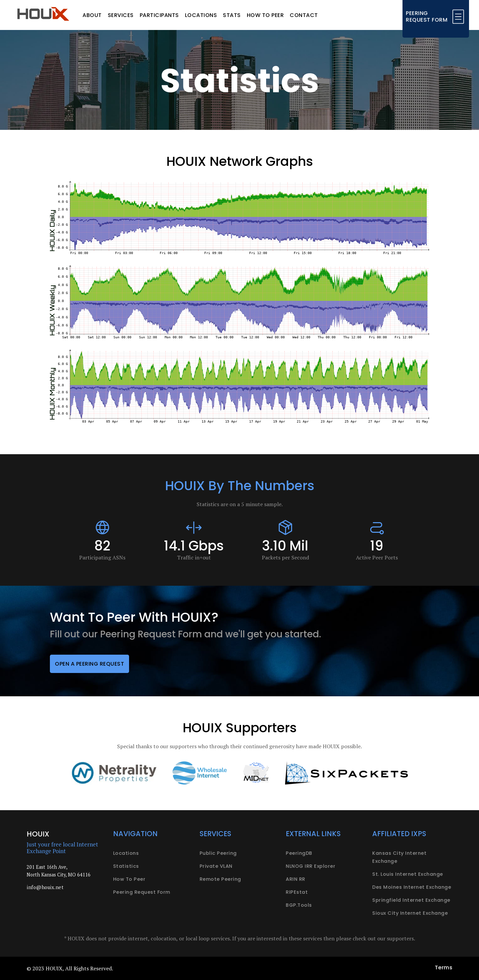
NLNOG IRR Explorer (311, 866)
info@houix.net (45, 887)
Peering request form (142, 892)
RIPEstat (297, 892)
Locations (201, 15)
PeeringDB (299, 853)
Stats (232, 15)
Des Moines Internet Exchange (412, 887)
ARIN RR (296, 879)
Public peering (218, 853)
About (92, 15)
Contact (304, 15)
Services (121, 15)
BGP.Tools (299, 905)
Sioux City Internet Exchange (410, 913)
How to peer (265, 15)
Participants (159, 15)
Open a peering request (89, 664)
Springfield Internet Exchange (411, 900)
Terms (444, 968)
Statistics (126, 866)
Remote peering (220, 879)
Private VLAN (216, 866)
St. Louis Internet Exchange (408, 874)
